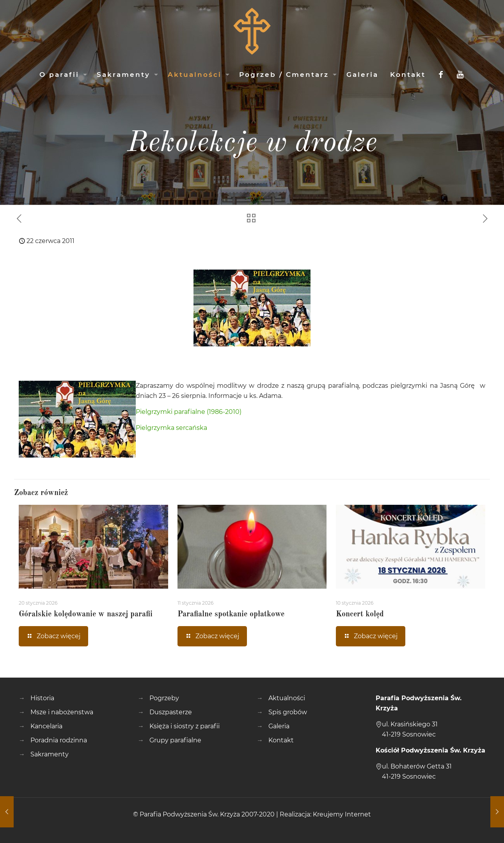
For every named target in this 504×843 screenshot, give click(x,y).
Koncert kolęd (360, 614)
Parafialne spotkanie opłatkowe (231, 614)
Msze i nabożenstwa (62, 712)
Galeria (279, 726)
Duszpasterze (171, 712)
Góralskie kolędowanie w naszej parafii (86, 614)
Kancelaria (46, 726)
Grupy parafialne (175, 740)
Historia (42, 698)
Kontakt (281, 740)
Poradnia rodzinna (59, 740)
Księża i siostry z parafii (185, 726)
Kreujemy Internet (342, 814)
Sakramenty (50, 754)
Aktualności (287, 698)
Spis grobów (288, 712)
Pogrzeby (164, 698)
